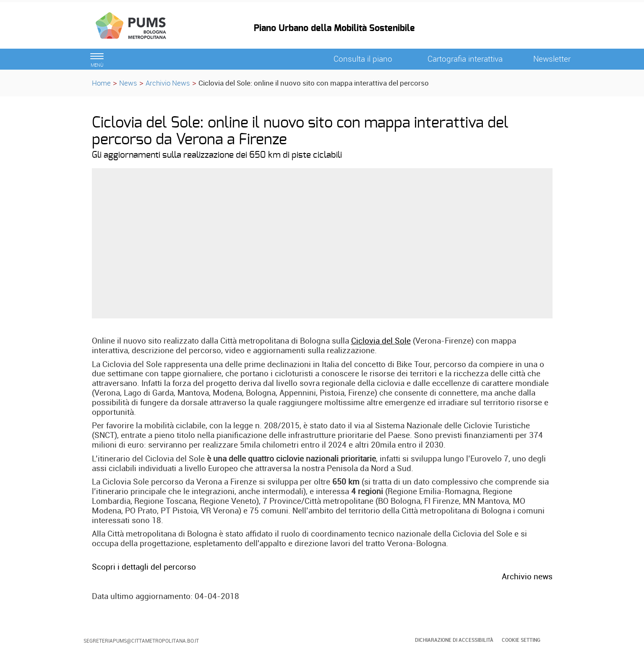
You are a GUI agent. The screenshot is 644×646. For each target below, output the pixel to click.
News (128, 83)
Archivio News (168, 83)
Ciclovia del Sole (381, 341)
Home (101, 83)
